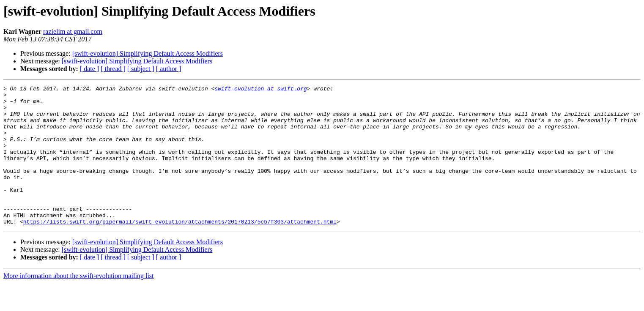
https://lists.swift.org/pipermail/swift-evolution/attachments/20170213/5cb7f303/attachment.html (180, 249)
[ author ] (169, 69)
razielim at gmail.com (73, 31)
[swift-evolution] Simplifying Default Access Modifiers (148, 53)
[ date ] (89, 69)
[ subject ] (141, 69)
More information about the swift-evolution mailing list (79, 304)
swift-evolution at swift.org (260, 90)
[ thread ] (113, 69)
